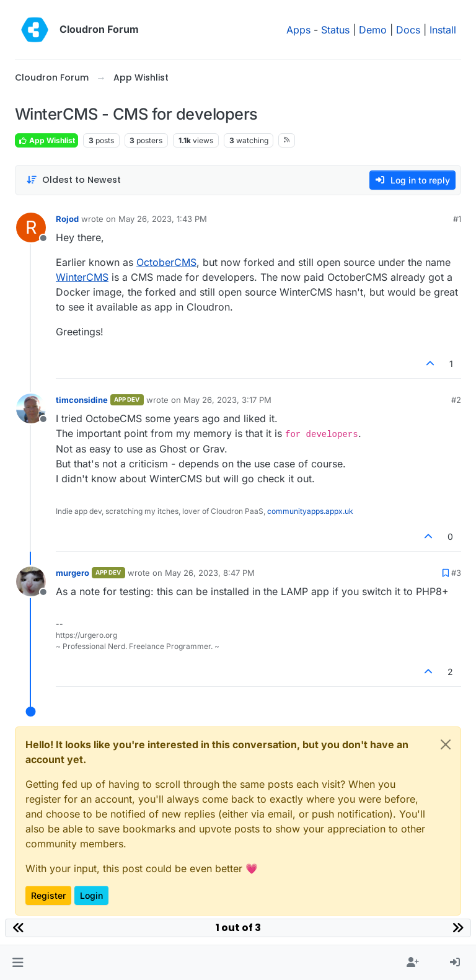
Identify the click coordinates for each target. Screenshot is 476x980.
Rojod (67, 219)
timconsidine (82, 400)
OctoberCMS (166, 262)
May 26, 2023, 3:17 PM (227, 400)
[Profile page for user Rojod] (31, 227)
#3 (456, 573)
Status (335, 30)
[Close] (446, 744)
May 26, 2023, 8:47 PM (210, 573)
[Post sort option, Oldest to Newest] (73, 180)
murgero (73, 573)
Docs (408, 30)
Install (443, 30)
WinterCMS (82, 277)
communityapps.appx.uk (310, 511)
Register (48, 895)
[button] (18, 963)
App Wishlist (46, 140)
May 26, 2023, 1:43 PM (163, 219)
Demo (373, 30)
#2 (456, 400)
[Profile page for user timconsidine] (31, 408)
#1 (457, 219)
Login (91, 895)
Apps (298, 30)
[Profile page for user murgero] (31, 581)
